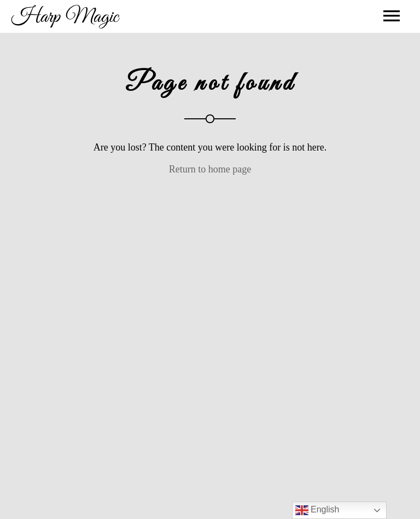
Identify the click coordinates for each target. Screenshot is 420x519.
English (317, 510)
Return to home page (210, 169)
